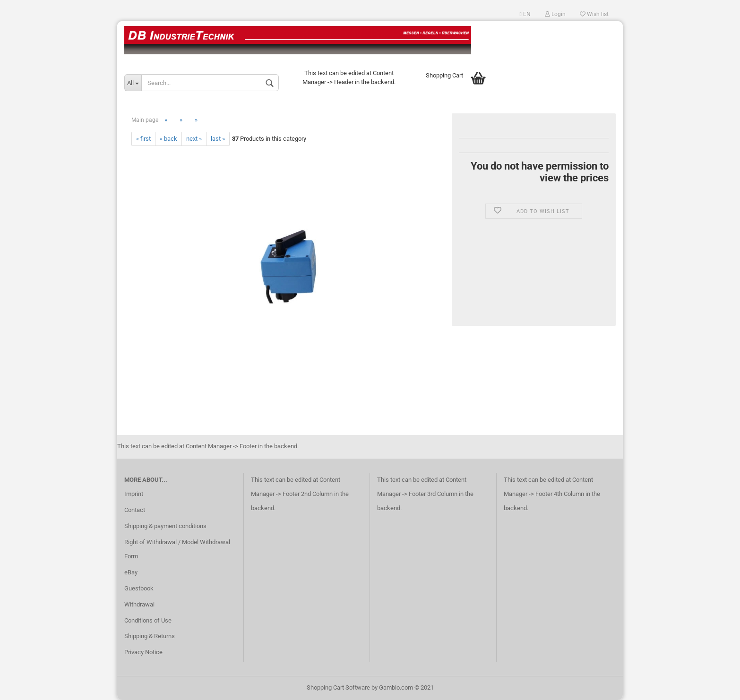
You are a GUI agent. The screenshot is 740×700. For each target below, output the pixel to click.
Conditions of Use (148, 620)
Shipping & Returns (150, 636)
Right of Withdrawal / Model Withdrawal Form (177, 549)
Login (555, 14)
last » (218, 139)
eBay (131, 572)
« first (143, 139)
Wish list (594, 14)
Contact (135, 510)
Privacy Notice (143, 652)
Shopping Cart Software (338, 687)
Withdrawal (139, 604)
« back (168, 139)
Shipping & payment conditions (165, 526)
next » (194, 139)
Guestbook (139, 588)
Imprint (134, 494)
